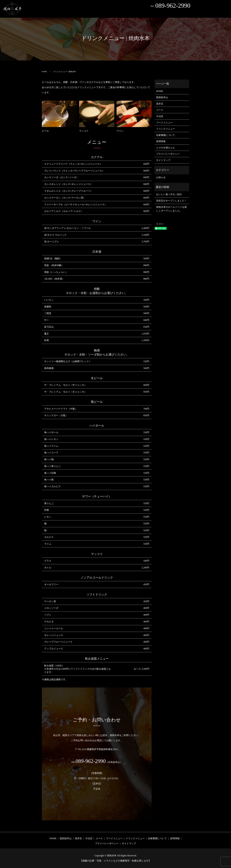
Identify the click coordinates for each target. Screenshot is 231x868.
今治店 (88, 13)
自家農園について (180, 13)
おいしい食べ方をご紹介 (169, 194)
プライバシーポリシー (168, 154)
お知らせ (161, 177)
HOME (49, 13)
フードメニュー (137, 13)
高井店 (77, 13)
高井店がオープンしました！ (171, 201)
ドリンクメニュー (158, 13)
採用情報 (198, 13)
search (224, 13)
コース (122, 13)
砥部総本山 (63, 13)
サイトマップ (163, 160)
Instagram (212, 13)
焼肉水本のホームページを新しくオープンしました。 (171, 209)
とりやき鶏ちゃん (105, 13)
